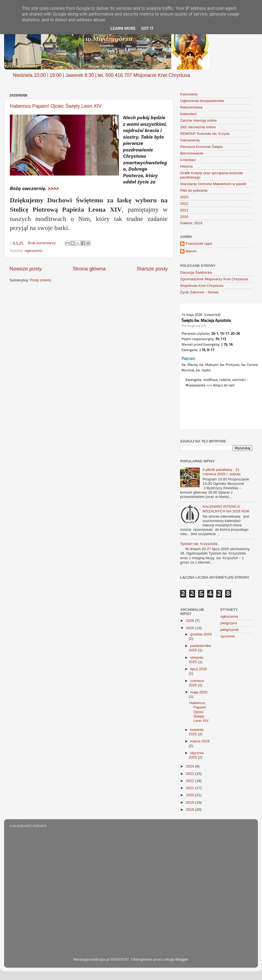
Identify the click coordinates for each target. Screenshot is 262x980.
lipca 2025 (199, 669)
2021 (184, 210)
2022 (184, 204)
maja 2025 (199, 692)
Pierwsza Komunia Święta (201, 147)
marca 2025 (200, 741)
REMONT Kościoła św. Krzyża (205, 134)
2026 (190, 621)
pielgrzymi (229, 623)
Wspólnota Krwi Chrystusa (202, 286)
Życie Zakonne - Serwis (199, 292)
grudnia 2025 (201, 634)
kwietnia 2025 (196, 732)
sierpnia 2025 (196, 660)
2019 (190, 802)
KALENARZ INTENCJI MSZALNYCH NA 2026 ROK (226, 509)
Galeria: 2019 (191, 223)
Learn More (123, 28)
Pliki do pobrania (194, 190)
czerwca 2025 (196, 683)
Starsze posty (152, 269)
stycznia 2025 (196, 755)
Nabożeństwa (191, 107)
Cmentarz (188, 160)
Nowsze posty (26, 269)
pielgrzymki (230, 630)
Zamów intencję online (198, 120)
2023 (184, 197)
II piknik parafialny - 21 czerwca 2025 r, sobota (221, 472)
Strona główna (89, 269)
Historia (186, 166)
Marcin (191, 251)
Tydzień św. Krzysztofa (199, 544)
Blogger (181, 959)
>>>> (53, 188)
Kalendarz (188, 114)
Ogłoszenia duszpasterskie (202, 101)
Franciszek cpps (199, 243)
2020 (184, 217)
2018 (190, 810)
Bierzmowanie (192, 153)
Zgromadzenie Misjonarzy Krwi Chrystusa (214, 279)
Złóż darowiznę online (198, 127)
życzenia (228, 636)
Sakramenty (190, 140)
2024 (190, 766)
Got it (147, 28)
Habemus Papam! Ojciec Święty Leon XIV (56, 106)
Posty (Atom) (40, 280)
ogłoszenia (34, 251)
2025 (190, 628)
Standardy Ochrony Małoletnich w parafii (213, 184)
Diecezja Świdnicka (196, 272)
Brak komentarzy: (43, 243)
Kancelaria (189, 94)
